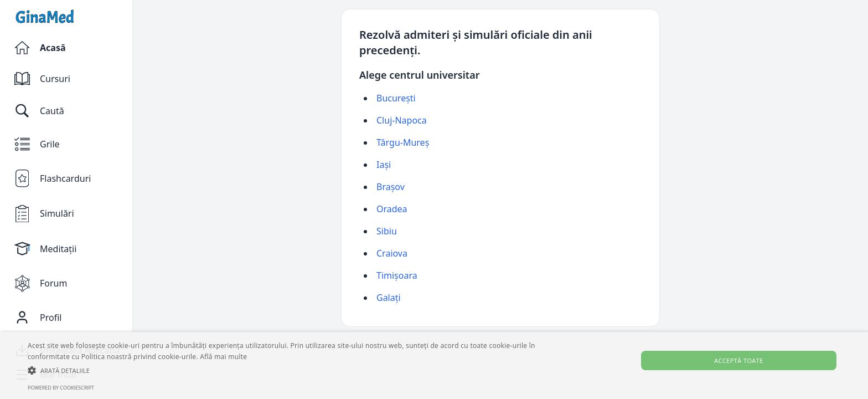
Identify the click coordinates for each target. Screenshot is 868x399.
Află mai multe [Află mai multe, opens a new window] (223, 357)
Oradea (392, 209)
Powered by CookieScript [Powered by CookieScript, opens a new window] (61, 388)
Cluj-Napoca (402, 120)
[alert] (434, 365)
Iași (384, 165)
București (396, 98)
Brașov (391, 187)
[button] (292, 370)
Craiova (392, 253)
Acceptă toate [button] (738, 360)
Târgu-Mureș (403, 142)
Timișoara (397, 275)
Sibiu (387, 231)
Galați (389, 298)
